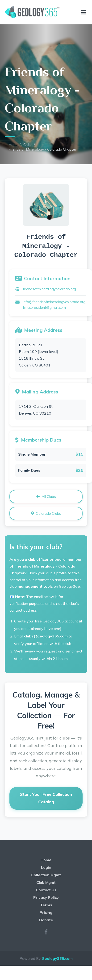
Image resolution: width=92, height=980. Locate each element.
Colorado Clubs (46, 513)
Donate (46, 920)
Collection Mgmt (46, 875)
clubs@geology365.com (46, 636)
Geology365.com (57, 958)
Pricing (46, 912)
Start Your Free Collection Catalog (46, 798)
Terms (46, 905)
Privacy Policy (46, 897)
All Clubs (46, 496)
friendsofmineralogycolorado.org (49, 289)
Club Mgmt (46, 882)
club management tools (31, 586)
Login (46, 867)
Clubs (28, 145)
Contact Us (46, 890)
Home (14, 145)
